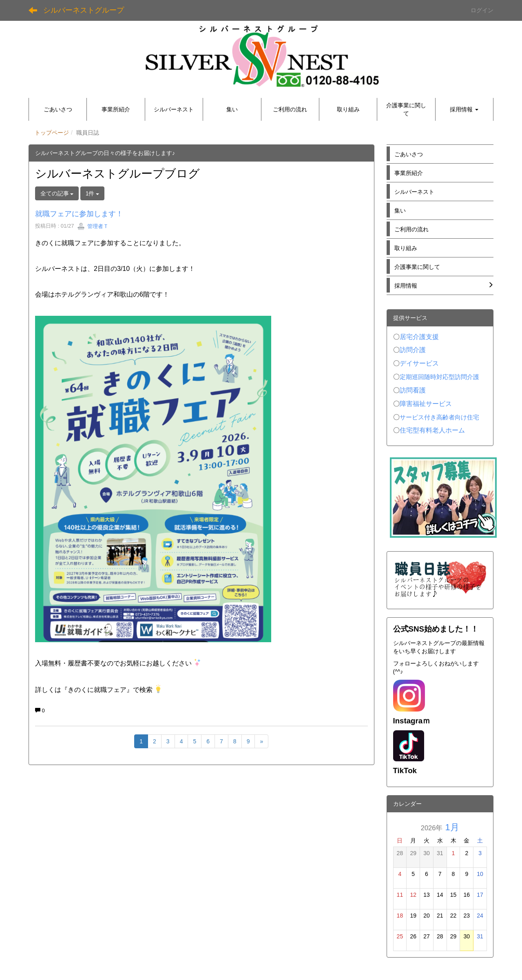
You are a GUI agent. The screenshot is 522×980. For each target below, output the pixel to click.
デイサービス (419, 363)
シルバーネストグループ (84, 10)
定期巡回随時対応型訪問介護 (439, 377)
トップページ (52, 133)
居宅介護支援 (419, 337)
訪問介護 (413, 350)
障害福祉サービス (426, 404)
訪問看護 (413, 390)
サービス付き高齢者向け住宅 (439, 417)
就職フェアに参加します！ (79, 214)
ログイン (482, 10)
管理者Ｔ (93, 226)
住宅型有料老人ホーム (432, 430)
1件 (93, 193)
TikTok (405, 770)
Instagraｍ (412, 721)
